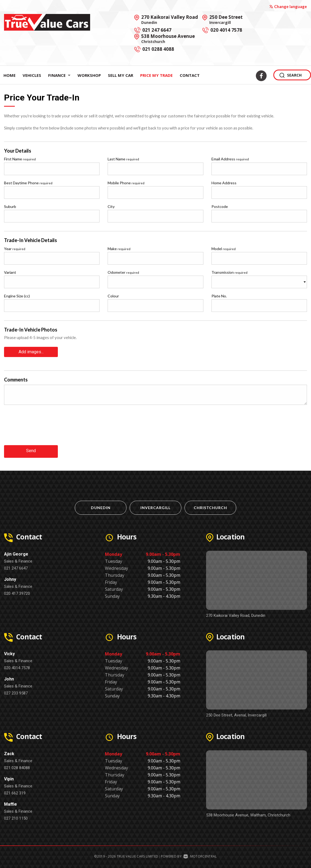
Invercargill (155, 506)
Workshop (89, 75)
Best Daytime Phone (28, 183)
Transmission (229, 272)
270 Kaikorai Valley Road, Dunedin (236, 614)
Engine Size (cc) (17, 296)
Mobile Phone (126, 183)
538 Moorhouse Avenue (168, 38)
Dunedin (101, 506)
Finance (59, 75)
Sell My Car (121, 75)
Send (31, 450)
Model (224, 249)
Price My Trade (156, 75)
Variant (10, 272)
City (111, 206)
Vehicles (32, 75)
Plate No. (219, 296)
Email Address (230, 159)
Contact (190, 75)
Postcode (220, 206)
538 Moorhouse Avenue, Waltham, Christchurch (248, 813)
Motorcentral (200, 854)
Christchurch (210, 506)
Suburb (10, 206)
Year (15, 249)
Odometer (123, 272)
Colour (113, 296)
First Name (20, 159)
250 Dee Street (226, 19)
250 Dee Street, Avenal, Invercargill (236, 713)
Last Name (123, 159)
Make (119, 249)
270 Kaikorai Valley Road (170, 19)
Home (10, 75)
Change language (288, 6)
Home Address (224, 183)
